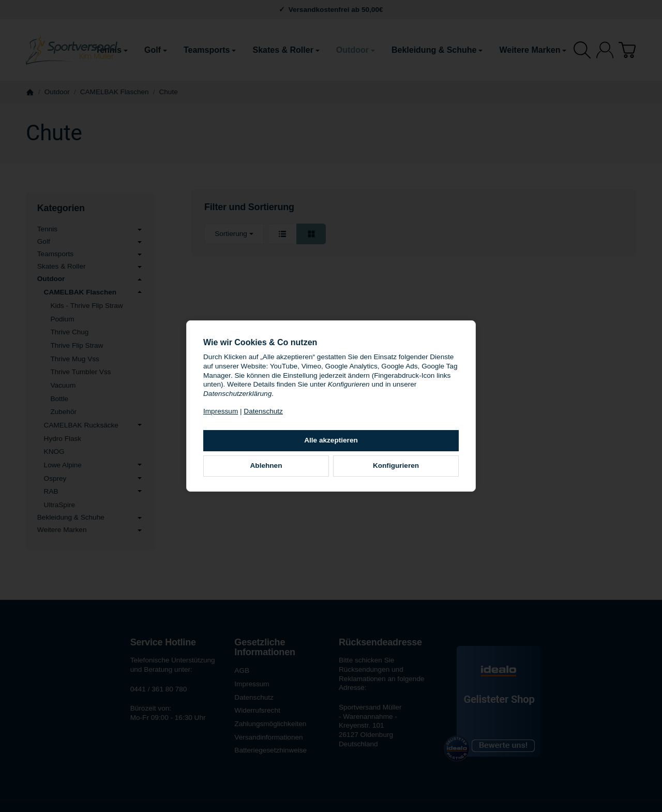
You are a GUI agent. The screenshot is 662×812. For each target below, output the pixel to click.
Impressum (221, 411)
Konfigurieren (396, 466)
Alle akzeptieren (331, 440)
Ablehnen (266, 466)
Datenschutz (263, 411)
